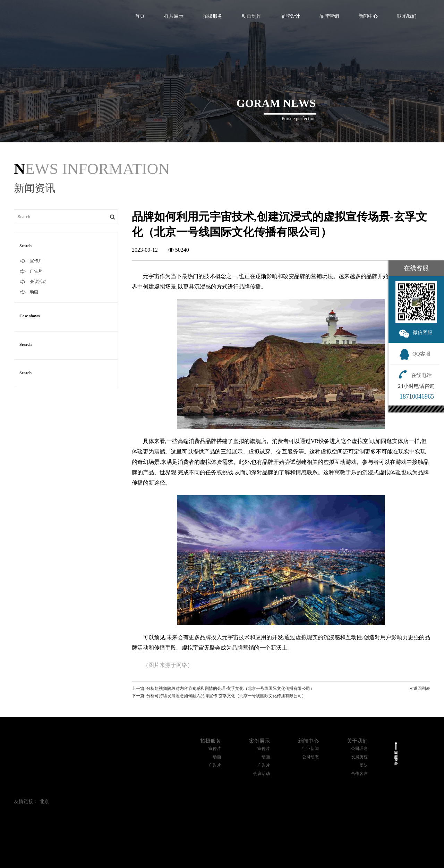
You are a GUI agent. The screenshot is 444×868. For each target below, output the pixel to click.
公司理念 (359, 749)
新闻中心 (368, 16)
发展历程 (359, 757)
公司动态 (310, 757)
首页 (140, 16)
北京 (44, 802)
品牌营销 (329, 16)
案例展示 (259, 741)
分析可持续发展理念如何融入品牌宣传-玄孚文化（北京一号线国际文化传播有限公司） (226, 696)
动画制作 (251, 16)
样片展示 (174, 16)
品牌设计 (290, 16)
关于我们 (357, 741)
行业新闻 (310, 749)
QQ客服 (415, 354)
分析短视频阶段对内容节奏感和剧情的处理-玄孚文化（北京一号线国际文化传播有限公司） (230, 688)
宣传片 (36, 261)
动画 (34, 292)
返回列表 (420, 688)
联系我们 (407, 16)
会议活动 (38, 282)
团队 (364, 765)
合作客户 (359, 774)
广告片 (36, 271)
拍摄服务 (213, 16)
